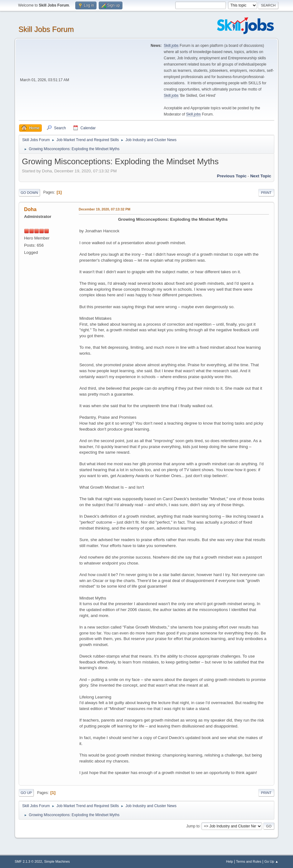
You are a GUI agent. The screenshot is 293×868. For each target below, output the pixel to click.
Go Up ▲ (271, 861)
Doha (30, 209)
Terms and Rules (249, 861)
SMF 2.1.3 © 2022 (28, 861)
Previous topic (232, 176)
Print (266, 193)
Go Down (29, 193)
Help (230, 861)
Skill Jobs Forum (46, 29)
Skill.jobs (171, 46)
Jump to (193, 826)
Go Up (26, 793)
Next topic (261, 176)
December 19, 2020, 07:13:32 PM (104, 209)
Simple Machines (57, 861)
